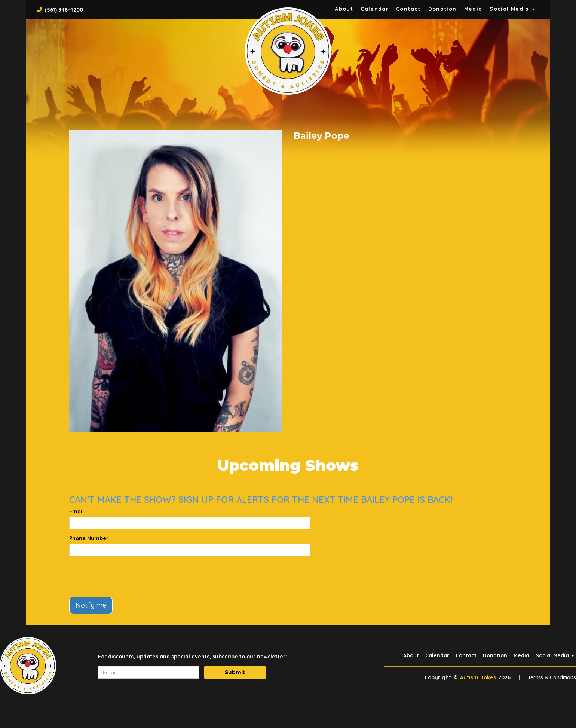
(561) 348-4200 (64, 10)
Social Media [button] (512, 9)
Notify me (91, 605)
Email (76, 511)
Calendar (375, 9)
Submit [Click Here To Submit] (235, 672)
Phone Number (89, 538)
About (344, 9)
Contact (408, 9)
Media (473, 9)
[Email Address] (148, 672)
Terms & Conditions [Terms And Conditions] (552, 677)
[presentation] (126, 576)
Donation (442, 9)
